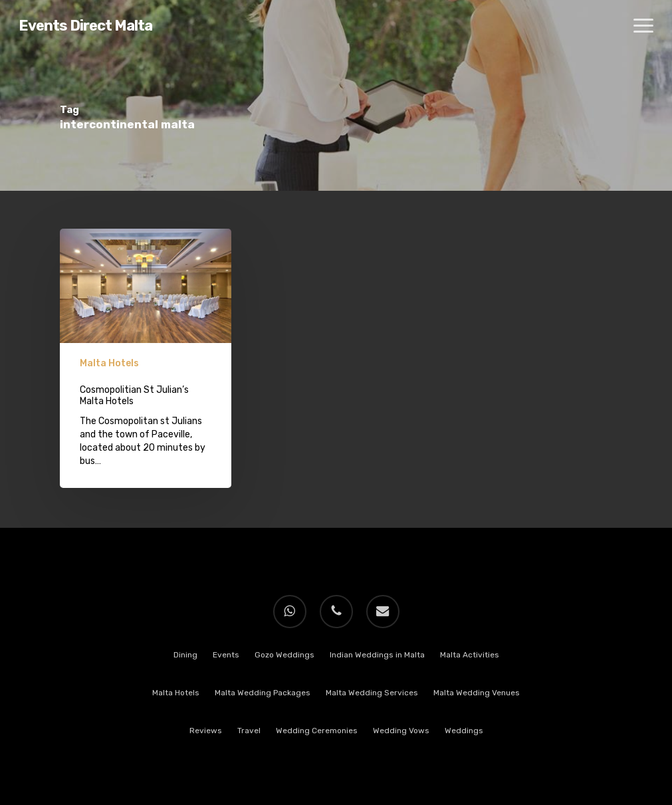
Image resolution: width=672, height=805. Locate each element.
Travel (249, 731)
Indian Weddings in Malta (377, 655)
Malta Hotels (109, 363)
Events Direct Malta (85, 26)
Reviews (206, 731)
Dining (185, 655)
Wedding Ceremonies (317, 731)
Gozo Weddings (284, 655)
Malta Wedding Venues (477, 693)
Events (226, 655)
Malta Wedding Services (372, 693)
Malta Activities (470, 655)
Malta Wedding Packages (263, 693)
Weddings (464, 731)
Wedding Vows (401, 731)
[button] (643, 26)
